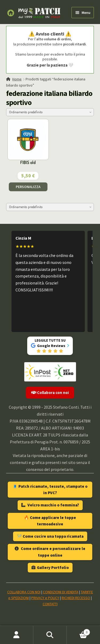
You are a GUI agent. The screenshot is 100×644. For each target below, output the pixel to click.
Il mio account (17, 635)
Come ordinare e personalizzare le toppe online (50, 552)
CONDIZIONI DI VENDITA (61, 592)
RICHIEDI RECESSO (76, 598)
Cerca (50, 635)
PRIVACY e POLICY (45, 598)
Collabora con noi (50, 393)
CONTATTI (50, 604)
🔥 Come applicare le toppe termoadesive (50, 521)
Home (17, 79)
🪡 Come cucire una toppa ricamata (50, 536)
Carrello (78, 631)
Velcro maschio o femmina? (50, 505)
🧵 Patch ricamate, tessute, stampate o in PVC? (50, 489)
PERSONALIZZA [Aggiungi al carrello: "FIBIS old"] (28, 187)
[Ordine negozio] (50, 112)
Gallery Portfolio (50, 567)
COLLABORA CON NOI (24, 592)
